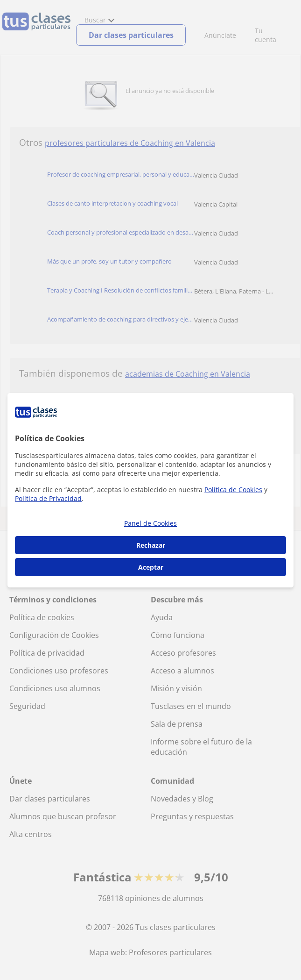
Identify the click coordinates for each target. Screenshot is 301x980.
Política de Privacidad (48, 498)
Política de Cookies (233, 490)
